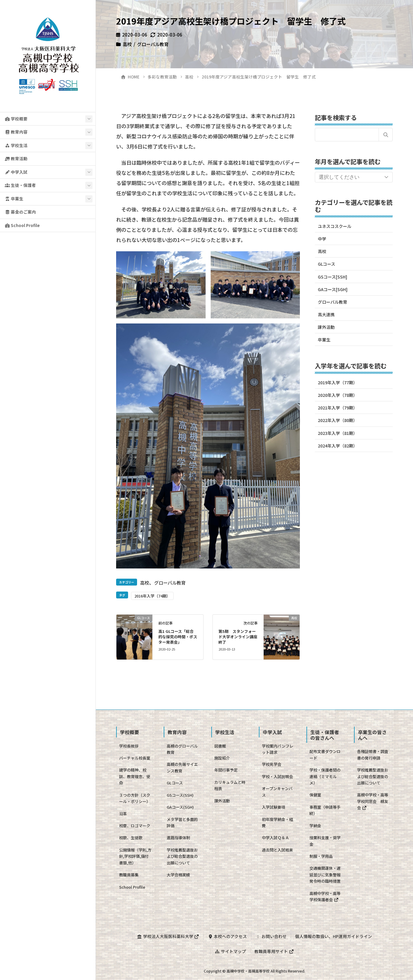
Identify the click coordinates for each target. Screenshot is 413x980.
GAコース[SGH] (333, 289)
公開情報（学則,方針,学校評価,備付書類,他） (135, 856)
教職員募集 (129, 875)
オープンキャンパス (277, 792)
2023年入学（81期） (338, 433)
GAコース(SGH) (180, 807)
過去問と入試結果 (277, 850)
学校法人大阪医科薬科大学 (168, 936)
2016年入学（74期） (152, 596)
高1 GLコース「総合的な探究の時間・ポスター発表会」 (178, 637)
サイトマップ (230, 951)
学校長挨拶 (129, 746)
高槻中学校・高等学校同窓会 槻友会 (373, 801)
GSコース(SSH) (180, 795)
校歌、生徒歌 (131, 838)
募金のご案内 (20, 212)
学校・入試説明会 (277, 776)
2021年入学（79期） (338, 408)
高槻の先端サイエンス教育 (182, 767)
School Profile (22, 225)
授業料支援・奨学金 (325, 841)
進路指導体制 (178, 838)
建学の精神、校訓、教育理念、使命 (135, 776)
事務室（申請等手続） (325, 810)
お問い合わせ (271, 936)
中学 (322, 239)
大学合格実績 (178, 875)
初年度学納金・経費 (277, 822)
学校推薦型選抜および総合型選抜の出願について (182, 856)
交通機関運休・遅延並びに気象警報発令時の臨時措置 (325, 875)
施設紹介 (222, 758)
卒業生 (14, 199)
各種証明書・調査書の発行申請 (373, 754)
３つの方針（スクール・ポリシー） (135, 798)
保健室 (315, 795)
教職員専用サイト (274, 951)
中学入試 (16, 172)
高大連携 (326, 314)
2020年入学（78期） (338, 395)
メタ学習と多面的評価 (182, 822)
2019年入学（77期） (338, 382)
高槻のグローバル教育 (182, 749)
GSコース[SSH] (332, 277)
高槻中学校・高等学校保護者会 (325, 896)
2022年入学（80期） (338, 420)
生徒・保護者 (20, 185)
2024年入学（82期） (338, 446)
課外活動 (326, 327)
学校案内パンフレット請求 (278, 749)
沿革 (123, 814)
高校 (127, 44)
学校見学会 (272, 764)
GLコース (327, 264)
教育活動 (16, 158)
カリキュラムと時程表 (230, 785)
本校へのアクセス (227, 936)
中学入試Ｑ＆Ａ (275, 838)
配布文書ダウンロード (325, 754)
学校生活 (16, 145)
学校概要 (16, 119)
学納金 (315, 826)
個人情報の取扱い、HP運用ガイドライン (334, 936)
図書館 (220, 746)
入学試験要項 (274, 807)
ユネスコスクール (335, 226)
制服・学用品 (321, 856)
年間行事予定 (226, 770)
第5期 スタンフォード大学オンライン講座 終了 (240, 637)
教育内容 (16, 132)
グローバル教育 (153, 44)
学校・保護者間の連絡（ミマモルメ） (325, 776)
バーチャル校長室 (135, 758)
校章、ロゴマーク (135, 826)
